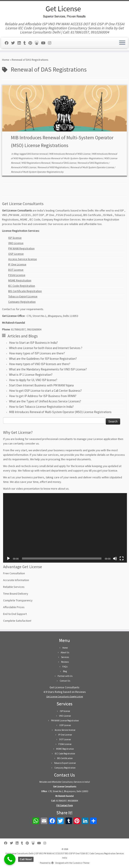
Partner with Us (65, 676)
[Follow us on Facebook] (8, 43)
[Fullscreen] (122, 558)
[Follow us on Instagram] (51, 43)
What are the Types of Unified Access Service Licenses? (45, 401)
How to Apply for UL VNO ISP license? (33, 380)
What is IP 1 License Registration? (31, 375)
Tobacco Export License (23, 296)
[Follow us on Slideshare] (38, 43)
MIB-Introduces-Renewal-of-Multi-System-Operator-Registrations (69, 158)
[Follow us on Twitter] (14, 43)
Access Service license (23, 259)
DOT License (16, 270)
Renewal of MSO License (24, 167)
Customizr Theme (81, 863)
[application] (65, 528)
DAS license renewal (37, 154)
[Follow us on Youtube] (45, 43)
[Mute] (115, 558)
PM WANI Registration (21, 248)
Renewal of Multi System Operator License (92, 167)
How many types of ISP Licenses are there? (37, 353)
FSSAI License (17, 275)
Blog (16, 154)
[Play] (8, 558)
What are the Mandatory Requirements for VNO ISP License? (48, 369)
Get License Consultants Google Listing (65, 697)
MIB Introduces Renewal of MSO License (70, 154)
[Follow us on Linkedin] (20, 43)
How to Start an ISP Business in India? (33, 343)
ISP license (15, 238)
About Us (65, 652)
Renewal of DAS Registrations (93, 163)
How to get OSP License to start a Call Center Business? (45, 391)
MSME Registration (20, 280)
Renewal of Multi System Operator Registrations (36, 172)
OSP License (16, 254)
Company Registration (22, 302)
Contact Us (65, 681)
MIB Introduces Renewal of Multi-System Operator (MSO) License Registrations (60, 412)
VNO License (16, 243)
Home (6, 60)
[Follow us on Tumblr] (26, 43)
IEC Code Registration (22, 286)
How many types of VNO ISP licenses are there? (40, 364)
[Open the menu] (122, 43)
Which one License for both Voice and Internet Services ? (46, 348)
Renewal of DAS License (64, 163)
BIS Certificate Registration (25, 291)
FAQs (65, 667)
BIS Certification (65, 758)
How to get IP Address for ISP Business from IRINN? (43, 396)
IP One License (17, 264)
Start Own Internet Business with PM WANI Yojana (41, 385)
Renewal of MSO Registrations (53, 167)
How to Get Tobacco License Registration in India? (41, 407)
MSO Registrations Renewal (36, 163)
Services (65, 657)
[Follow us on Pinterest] (32, 43)
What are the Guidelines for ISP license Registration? (43, 359)
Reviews (65, 662)
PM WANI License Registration (65, 721)
